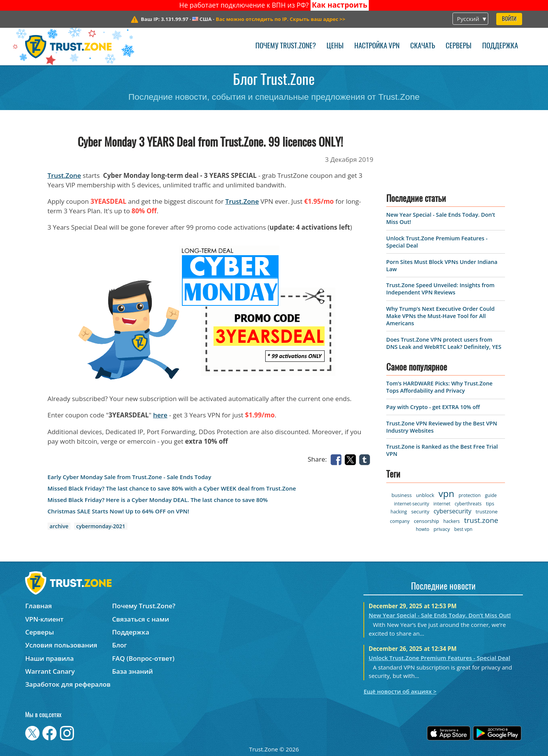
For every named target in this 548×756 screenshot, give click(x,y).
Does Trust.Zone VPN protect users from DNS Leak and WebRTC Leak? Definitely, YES (444, 343)
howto (423, 529)
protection (470, 495)
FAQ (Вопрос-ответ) (143, 658)
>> (280, 19)
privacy (442, 529)
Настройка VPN (377, 46)
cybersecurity (452, 511)
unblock (425, 495)
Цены (335, 46)
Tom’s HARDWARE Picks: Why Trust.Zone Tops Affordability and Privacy (439, 387)
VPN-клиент (44, 619)
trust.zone (481, 520)
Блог (120, 645)
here (160, 415)
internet (442, 504)
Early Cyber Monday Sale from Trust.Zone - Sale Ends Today (129, 477)
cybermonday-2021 (101, 526)
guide (491, 495)
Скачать (423, 46)
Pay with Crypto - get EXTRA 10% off (433, 407)
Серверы (459, 46)
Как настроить (339, 5)
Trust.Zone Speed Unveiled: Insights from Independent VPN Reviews (440, 289)
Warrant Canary (50, 671)
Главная (38, 606)
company (400, 521)
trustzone (487, 511)
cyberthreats (468, 504)
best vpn (463, 529)
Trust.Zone (64, 175)
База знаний (133, 671)
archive (59, 526)
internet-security (411, 504)
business (402, 495)
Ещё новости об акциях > (400, 691)
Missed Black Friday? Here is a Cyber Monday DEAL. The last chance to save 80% (158, 500)
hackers (452, 521)
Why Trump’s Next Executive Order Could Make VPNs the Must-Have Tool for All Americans (440, 316)
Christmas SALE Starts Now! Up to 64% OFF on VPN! (118, 511)
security (420, 511)
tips (490, 503)
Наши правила (49, 658)
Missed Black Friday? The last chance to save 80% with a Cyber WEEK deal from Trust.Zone (172, 488)
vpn (446, 493)
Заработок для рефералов (68, 684)
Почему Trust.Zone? (286, 46)
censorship (426, 521)
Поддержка (500, 46)
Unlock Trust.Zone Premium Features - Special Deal (440, 658)
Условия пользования (61, 645)
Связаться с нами (141, 619)
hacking (399, 512)
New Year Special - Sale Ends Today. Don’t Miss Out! (440, 615)
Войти (509, 19)
